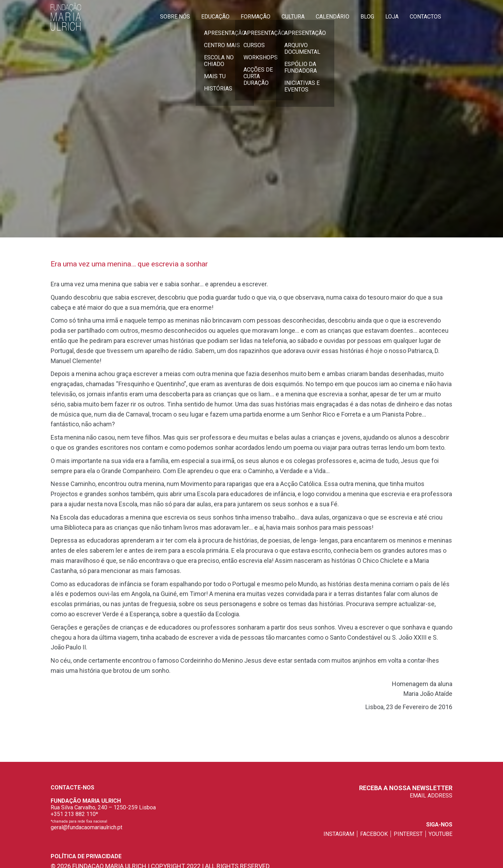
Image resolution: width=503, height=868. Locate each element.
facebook (374, 834)
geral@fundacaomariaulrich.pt (86, 827)
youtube (440, 834)
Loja (392, 17)
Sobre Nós (175, 17)
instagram (339, 834)
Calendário (333, 17)
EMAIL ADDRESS (431, 796)
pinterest (408, 834)
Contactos (425, 17)
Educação (215, 17)
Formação (256, 17)
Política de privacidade (86, 856)
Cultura (293, 17)
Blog (367, 17)
